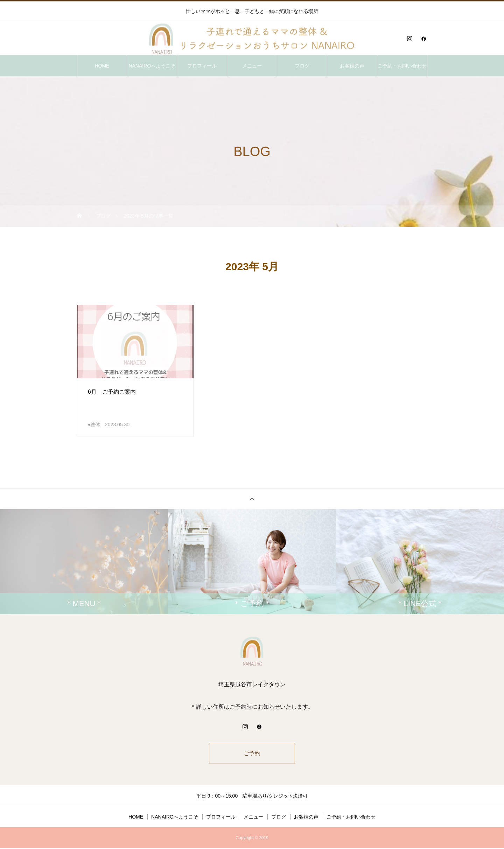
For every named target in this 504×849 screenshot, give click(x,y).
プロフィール (202, 66)
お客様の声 (352, 66)
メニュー (252, 66)
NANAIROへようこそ (152, 66)
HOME (102, 66)
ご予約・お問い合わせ (402, 66)
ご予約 (252, 754)
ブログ (302, 66)
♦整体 (94, 424)
